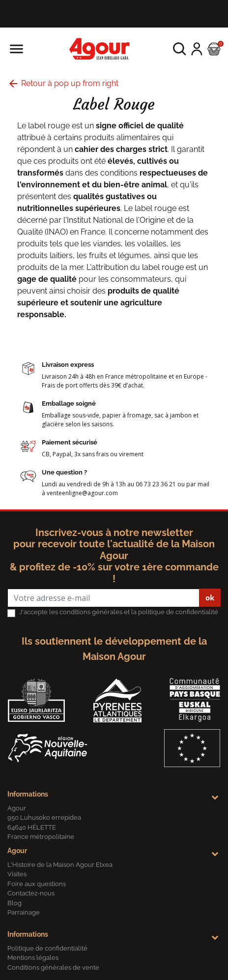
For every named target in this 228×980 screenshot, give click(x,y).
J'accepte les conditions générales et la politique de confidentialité (119, 612)
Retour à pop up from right (63, 83)
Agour (17, 851)
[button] (180, 49)
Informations (28, 794)
